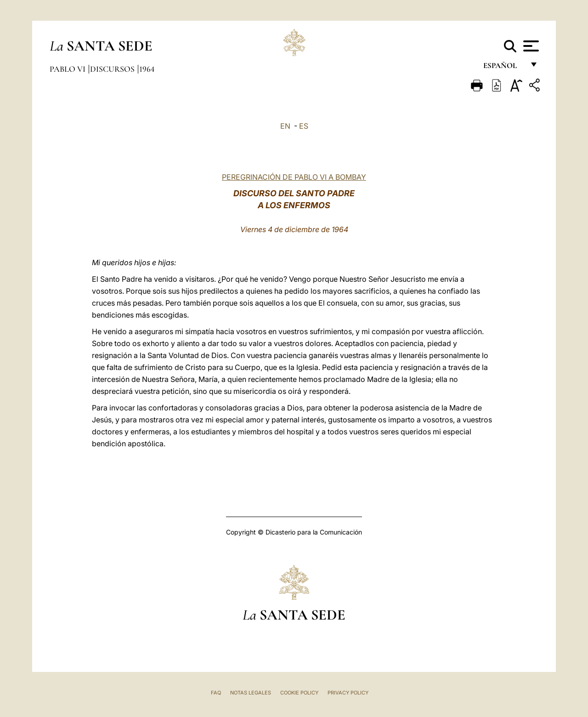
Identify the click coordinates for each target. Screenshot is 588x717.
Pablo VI (68, 69)
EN (285, 126)
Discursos (113, 69)
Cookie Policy (299, 693)
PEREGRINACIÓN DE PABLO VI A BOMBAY (294, 177)
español (504, 68)
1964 (147, 69)
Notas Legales (251, 693)
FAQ (216, 693)
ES (304, 126)
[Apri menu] (530, 46)
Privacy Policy (348, 693)
